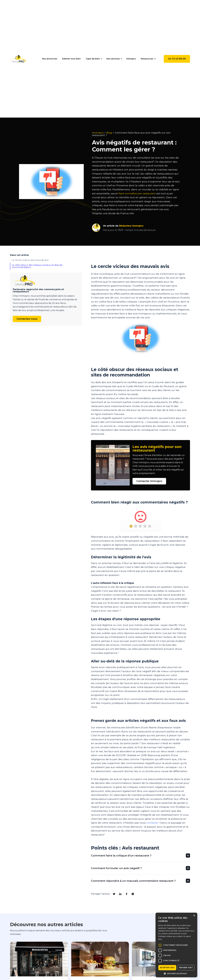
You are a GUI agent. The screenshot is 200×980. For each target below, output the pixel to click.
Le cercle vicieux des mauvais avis (30, 260)
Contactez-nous (27, 319)
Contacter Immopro (149, 481)
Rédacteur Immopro (131, 226)
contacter (152, 823)
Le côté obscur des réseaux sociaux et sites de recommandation (37, 266)
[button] (94, 59)
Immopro (98, 133)
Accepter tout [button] (167, 968)
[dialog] (176, 945)
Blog (109, 133)
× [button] (194, 916)
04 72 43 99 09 (177, 59)
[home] (18, 59)
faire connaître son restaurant (137, 193)
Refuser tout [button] (186, 968)
